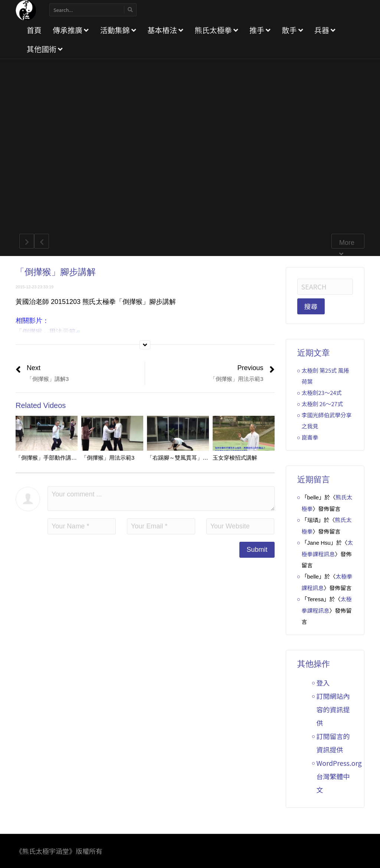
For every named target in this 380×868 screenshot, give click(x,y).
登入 (323, 683)
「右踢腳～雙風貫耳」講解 (180, 458)
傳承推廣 (71, 30)
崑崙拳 (310, 437)
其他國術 (45, 49)
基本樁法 (165, 30)
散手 (292, 30)
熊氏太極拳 (216, 30)
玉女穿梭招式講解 (235, 458)
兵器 (325, 30)
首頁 (34, 30)
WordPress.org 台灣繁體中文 (339, 776)
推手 (260, 30)
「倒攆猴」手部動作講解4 (48, 458)
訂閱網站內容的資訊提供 (333, 709)
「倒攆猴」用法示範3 (108, 458)
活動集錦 (118, 30)
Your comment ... (161, 499)
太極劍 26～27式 (322, 404)
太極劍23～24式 (322, 393)
